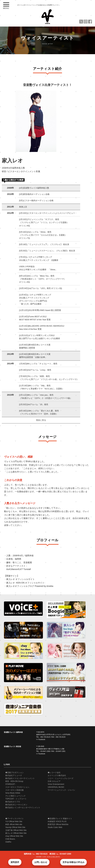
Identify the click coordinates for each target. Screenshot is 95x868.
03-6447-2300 (45, 751)
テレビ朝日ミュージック (15, 796)
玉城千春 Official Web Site (16, 830)
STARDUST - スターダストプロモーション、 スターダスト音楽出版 (18, 787)
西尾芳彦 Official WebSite (58, 824)
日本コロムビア (54, 781)
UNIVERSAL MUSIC (56, 787)
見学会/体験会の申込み (73, 862)
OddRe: (8, 842)
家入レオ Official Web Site (16, 833)
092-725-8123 (45, 737)
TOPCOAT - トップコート (16, 799)
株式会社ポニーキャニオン (16, 805)
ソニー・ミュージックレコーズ (60, 778)
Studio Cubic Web (55, 827)
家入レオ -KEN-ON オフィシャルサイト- (26, 583)
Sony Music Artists (13, 793)
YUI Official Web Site (14, 821)
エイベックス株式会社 (57, 775)
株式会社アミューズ (14, 775)
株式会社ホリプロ (13, 802)
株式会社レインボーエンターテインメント (23, 808)
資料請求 (15, 862)
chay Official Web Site (14, 836)
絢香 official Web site (14, 824)
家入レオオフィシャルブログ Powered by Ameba (30, 586)
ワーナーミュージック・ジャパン (61, 790)
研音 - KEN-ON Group (14, 781)
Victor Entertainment (56, 784)
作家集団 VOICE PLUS (57, 821)
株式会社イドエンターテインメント (20, 778)
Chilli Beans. (10, 839)
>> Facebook (41, 739)
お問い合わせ (41, 862)
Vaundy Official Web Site (15, 827)
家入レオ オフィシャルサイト (20, 579)
